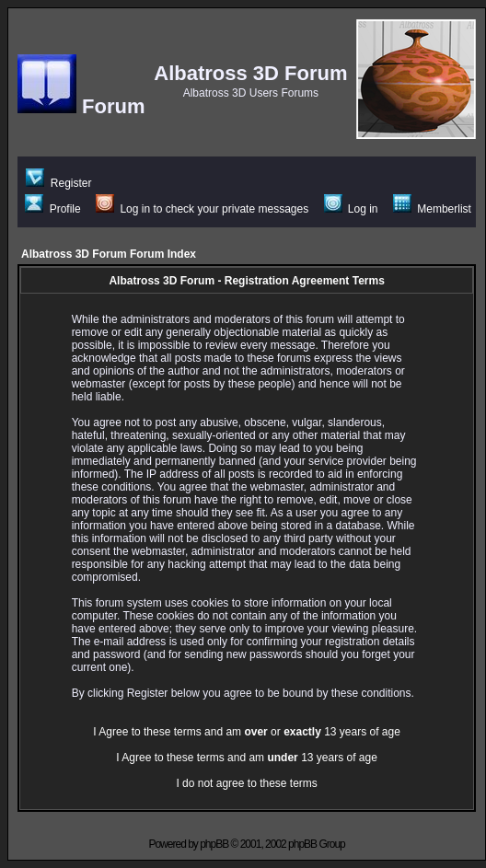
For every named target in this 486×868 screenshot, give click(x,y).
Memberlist (432, 209)
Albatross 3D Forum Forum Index (109, 254)
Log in (351, 209)
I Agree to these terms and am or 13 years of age (247, 732)
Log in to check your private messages (202, 209)
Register (58, 183)
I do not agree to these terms (246, 783)
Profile (52, 209)
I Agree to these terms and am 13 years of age (247, 758)
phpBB (214, 844)
